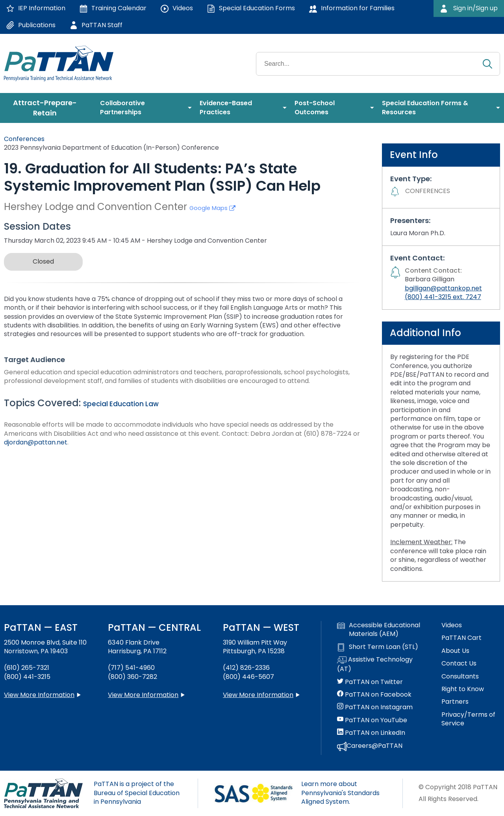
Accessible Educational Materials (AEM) (379, 630)
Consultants (460, 677)
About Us (455, 651)
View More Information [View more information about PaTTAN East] (39, 695)
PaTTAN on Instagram (375, 707)
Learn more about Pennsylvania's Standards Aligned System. (340, 793)
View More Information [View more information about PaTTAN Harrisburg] (143, 695)
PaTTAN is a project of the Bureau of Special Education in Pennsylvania (137, 793)
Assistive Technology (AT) (375, 664)
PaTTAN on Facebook (374, 695)
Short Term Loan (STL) (378, 647)
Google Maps (212, 208)
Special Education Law (121, 404)
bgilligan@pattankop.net (443, 288)
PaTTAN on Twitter (370, 682)
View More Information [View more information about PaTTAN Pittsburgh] (258, 695)
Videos (452, 625)
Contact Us (459, 664)
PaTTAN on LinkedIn (371, 733)
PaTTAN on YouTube (372, 720)
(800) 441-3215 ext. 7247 (443, 297)
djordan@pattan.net (36, 442)
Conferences (24, 139)
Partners (455, 702)
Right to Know (463, 689)
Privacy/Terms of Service (468, 719)
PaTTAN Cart (461, 638)
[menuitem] (48, 108)
